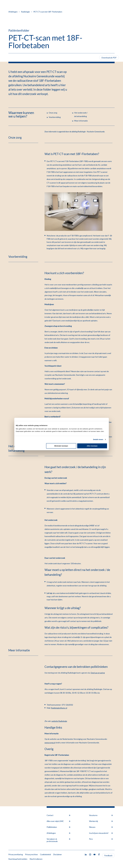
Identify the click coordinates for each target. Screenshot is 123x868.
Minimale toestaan (61, 446)
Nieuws (101, 827)
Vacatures (101, 815)
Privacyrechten (31, 854)
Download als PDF (109, 58)
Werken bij (101, 821)
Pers (101, 839)
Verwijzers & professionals (58, 840)
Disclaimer (58, 854)
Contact (58, 815)
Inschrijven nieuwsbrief (101, 833)
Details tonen (98, 439)
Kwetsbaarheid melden (18, 859)
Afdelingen (13, 12)
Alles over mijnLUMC (58, 821)
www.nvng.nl (50, 743)
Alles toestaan (92, 446)
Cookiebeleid (45, 854)
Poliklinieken (58, 827)
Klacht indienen (36, 859)
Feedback (108, 855)
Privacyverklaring (16, 854)
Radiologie (25, 12)
